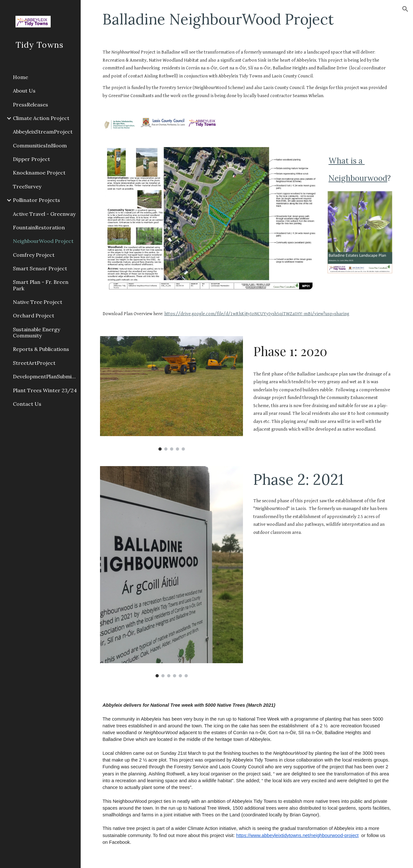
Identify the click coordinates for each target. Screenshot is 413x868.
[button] (405, 9)
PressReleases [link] (30, 105)
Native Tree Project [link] (38, 302)
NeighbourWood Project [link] (43, 241)
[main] (247, 19)
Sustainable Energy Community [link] (36, 332)
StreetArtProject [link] (34, 363)
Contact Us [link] (27, 404)
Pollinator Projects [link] (36, 200)
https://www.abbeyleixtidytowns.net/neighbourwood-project (297, 835)
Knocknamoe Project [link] (39, 173)
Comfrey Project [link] (34, 255)
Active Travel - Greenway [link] (44, 214)
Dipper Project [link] (31, 159)
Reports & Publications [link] (41, 349)
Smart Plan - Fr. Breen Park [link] (41, 285)
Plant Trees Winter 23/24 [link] (45, 390)
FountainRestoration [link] (39, 227)
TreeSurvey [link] (27, 186)
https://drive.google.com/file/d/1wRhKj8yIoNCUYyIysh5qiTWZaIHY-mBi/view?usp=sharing (257, 314)
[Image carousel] (172, 393)
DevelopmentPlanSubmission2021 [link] (45, 376)
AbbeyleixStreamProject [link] (43, 132)
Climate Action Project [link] (41, 118)
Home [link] (20, 77)
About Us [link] (24, 91)
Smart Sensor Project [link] (40, 268)
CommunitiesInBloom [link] (40, 145)
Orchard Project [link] (34, 315)
